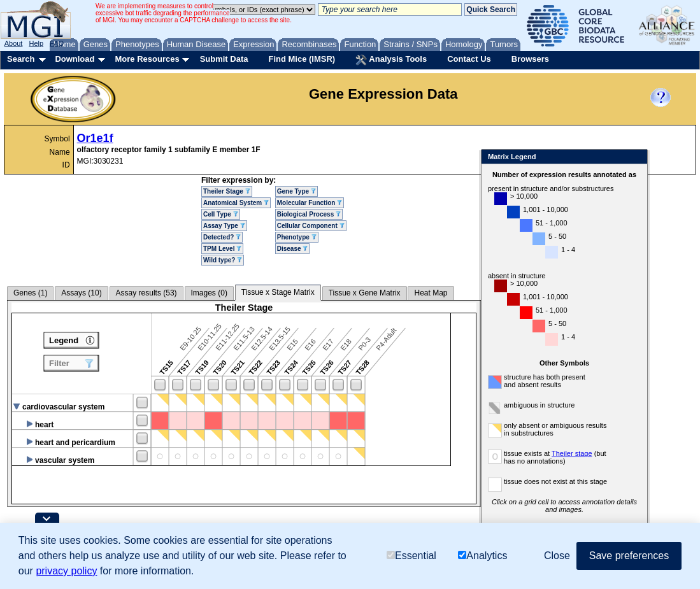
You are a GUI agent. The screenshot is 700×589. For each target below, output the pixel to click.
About (14, 43)
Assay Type (224, 226)
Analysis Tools (391, 60)
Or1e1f (95, 138)
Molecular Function (310, 203)
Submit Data (224, 59)
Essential (411, 556)
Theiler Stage (227, 191)
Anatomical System (236, 203)
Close (635, 158)
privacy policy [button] (66, 571)
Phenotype (297, 237)
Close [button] (557, 556)
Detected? (222, 237)
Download (75, 59)
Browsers (530, 59)
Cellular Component (311, 226)
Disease (293, 249)
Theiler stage (572, 453)
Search (21, 59)
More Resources (147, 59)
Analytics (482, 556)
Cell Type (221, 214)
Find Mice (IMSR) (302, 59)
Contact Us (469, 59)
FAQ (57, 43)
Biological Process (309, 214)
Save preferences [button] (629, 556)
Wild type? (223, 260)
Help (36, 43)
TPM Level (222, 249)
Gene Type (296, 191)
